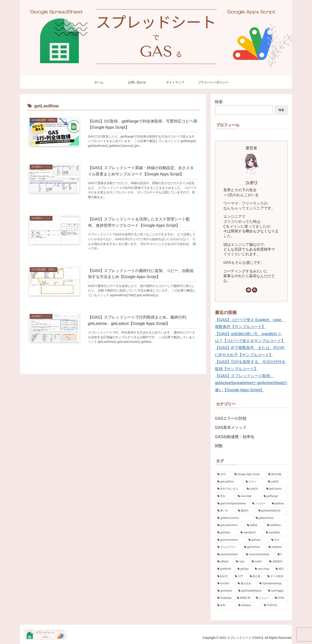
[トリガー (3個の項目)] (260, 504)
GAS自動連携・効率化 (235, 437)
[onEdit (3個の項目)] (277, 482)
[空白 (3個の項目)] (225, 496)
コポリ (251, 183)
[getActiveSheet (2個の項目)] (231, 540)
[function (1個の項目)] (225, 584)
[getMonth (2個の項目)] (225, 569)
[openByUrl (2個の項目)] (251, 533)
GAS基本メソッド (231, 427)
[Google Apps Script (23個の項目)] (249, 474)
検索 (219, 102)
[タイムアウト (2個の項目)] (228, 547)
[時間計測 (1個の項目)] (244, 598)
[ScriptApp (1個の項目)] (225, 598)
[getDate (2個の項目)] (258, 540)
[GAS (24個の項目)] (223, 474)
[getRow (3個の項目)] (279, 504)
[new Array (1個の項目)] (263, 569)
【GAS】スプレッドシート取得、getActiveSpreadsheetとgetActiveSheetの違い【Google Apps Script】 (251, 383)
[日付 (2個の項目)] (278, 540)
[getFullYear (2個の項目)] (254, 547)
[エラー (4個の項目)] (255, 482)
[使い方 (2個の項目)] (225, 511)
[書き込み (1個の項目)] (246, 584)
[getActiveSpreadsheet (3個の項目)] (232, 504)
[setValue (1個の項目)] (249, 605)
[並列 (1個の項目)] (225, 605)
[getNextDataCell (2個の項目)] (272, 511)
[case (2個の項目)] (241, 562)
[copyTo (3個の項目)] (254, 489)
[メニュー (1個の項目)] (263, 598)
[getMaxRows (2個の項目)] (271, 518)
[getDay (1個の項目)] (244, 569)
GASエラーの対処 (231, 418)
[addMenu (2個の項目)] (276, 525)
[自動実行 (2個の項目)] (277, 562)
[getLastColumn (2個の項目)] (230, 525)
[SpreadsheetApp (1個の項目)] (272, 584)
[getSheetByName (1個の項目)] (251, 591)
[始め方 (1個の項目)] (224, 576)
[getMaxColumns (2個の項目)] (234, 518)
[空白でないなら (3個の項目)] (230, 489)
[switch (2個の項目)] (258, 562)
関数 (219, 446)
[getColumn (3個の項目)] (276, 489)
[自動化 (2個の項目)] (255, 525)
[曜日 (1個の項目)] (280, 569)
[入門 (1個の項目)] (240, 576)
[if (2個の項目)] (281, 555)
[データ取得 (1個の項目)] (276, 576)
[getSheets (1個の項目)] (225, 591)
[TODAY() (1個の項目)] (275, 605)
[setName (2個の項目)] (277, 547)
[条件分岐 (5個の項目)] (277, 474)
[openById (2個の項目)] (276, 533)
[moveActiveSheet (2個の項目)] (259, 555)
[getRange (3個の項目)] (275, 496)
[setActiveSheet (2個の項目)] (229, 555)
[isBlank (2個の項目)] (224, 562)
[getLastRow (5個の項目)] (229, 482)
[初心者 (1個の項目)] (256, 576)
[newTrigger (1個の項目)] (277, 591)
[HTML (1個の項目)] (280, 598)
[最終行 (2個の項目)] (246, 511)
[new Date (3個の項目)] (248, 496)
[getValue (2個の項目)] (227, 533)
